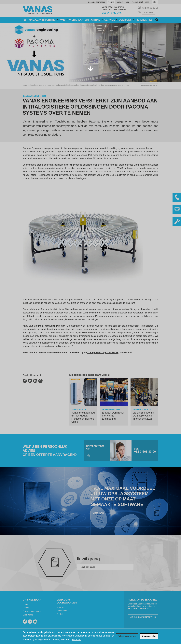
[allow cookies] (149, 636)
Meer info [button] (76, 640)
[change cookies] (127, 636)
